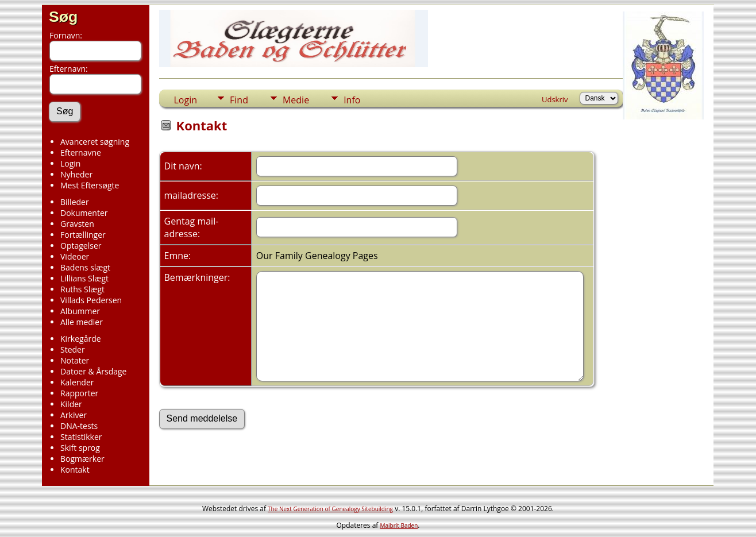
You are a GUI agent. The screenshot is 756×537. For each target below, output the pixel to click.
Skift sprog (80, 448)
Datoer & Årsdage (93, 371)
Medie (296, 100)
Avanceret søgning (95, 142)
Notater (75, 360)
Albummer (80, 311)
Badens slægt (85, 267)
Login (70, 163)
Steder (73, 349)
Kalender (77, 382)
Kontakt (75, 470)
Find (239, 100)
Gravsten (77, 224)
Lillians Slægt (84, 278)
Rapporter (79, 393)
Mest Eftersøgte (90, 185)
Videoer (75, 256)
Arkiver (74, 415)
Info (352, 100)
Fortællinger (83, 235)
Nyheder (76, 174)
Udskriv (555, 99)
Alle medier (82, 322)
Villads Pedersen (91, 300)
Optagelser (81, 246)
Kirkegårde (81, 339)
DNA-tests (79, 426)
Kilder (71, 404)
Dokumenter (84, 213)
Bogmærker (82, 459)
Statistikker (81, 437)
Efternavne (81, 152)
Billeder (75, 202)
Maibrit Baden (399, 526)
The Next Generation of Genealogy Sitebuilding (330, 509)
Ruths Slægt (82, 289)
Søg (63, 17)
